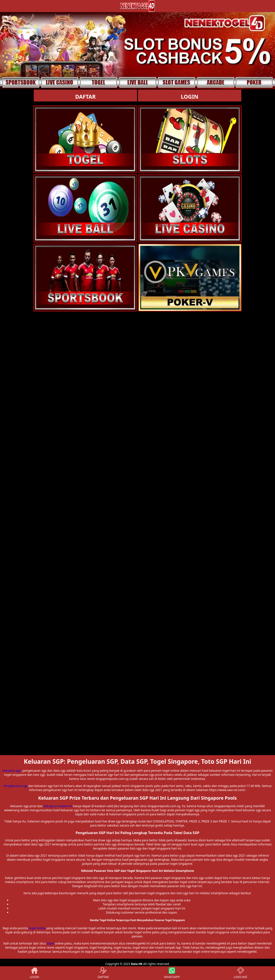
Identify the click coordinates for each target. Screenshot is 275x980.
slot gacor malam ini (58, 806)
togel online (37, 928)
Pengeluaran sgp (15, 786)
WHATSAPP (172, 973)
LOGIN (190, 97)
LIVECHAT (241, 973)
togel (50, 943)
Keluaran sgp (12, 771)
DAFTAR (85, 97)
